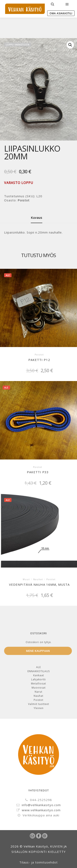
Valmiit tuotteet (39, 704)
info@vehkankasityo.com (39, 805)
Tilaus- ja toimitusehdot (38, 862)
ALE (38, 667)
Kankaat (39, 675)
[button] (70, 45)
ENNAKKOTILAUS (39, 671)
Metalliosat (38, 684)
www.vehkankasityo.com (38, 810)
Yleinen (39, 708)
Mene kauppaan (38, 651)
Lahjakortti (38, 679)
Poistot (24, 200)
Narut (38, 692)
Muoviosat (39, 688)
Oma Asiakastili (61, 13)
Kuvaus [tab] (37, 218)
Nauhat (38, 696)
